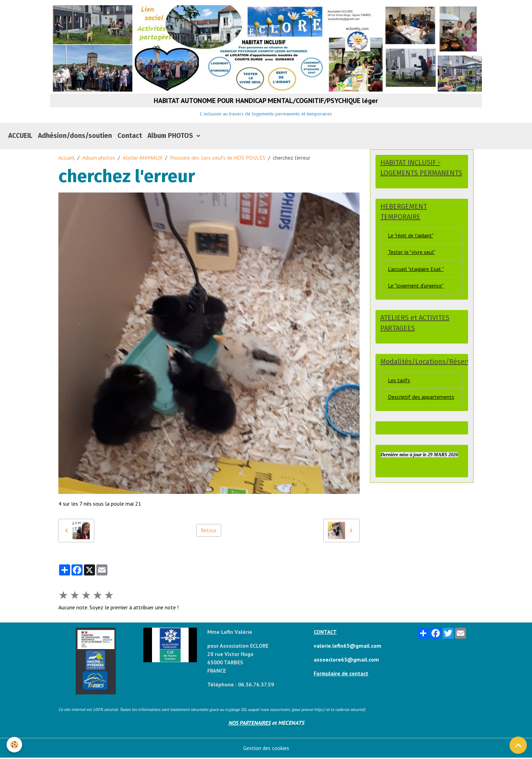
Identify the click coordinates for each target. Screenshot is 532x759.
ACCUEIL (20, 137)
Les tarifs (399, 383)
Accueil (66, 159)
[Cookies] (15, 745)
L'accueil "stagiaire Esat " (416, 271)
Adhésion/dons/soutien (75, 137)
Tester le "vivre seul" (412, 254)
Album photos (99, 159)
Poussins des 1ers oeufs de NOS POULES (218, 159)
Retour (209, 532)
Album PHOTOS (171, 137)
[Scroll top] (518, 745)
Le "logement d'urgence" (416, 288)
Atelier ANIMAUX (142, 159)
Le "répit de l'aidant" (411, 237)
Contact (130, 137)
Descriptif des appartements (421, 400)
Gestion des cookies (266, 749)
